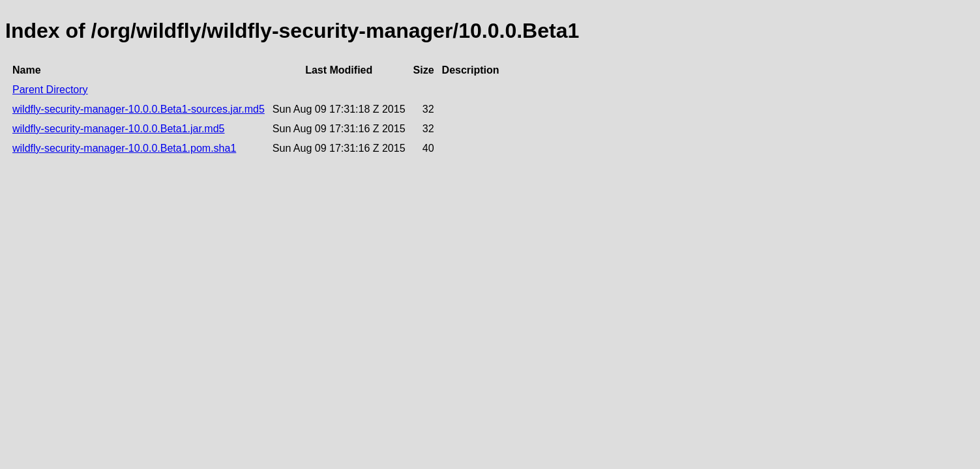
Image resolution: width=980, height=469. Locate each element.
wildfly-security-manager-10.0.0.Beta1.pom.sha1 (124, 148)
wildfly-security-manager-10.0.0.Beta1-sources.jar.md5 (139, 109)
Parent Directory (50, 90)
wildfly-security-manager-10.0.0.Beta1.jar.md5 (118, 129)
